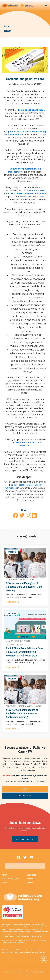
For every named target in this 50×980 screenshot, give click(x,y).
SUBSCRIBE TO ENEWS (25, 839)
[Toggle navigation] (46, 6)
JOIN (25, 789)
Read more (11, 602)
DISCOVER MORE (25, 796)
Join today (8, 776)
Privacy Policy (25, 976)
